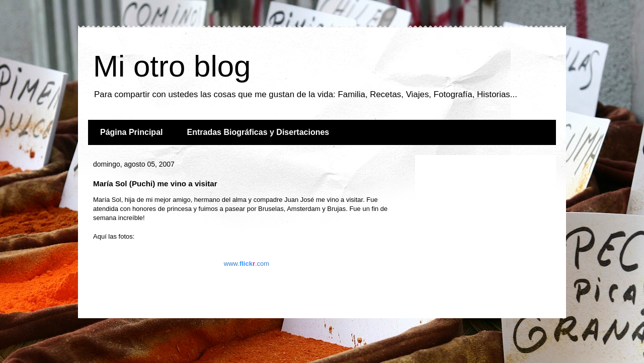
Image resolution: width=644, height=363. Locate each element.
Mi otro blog (172, 66)
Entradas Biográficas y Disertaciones (258, 132)
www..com (247, 264)
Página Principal (131, 132)
